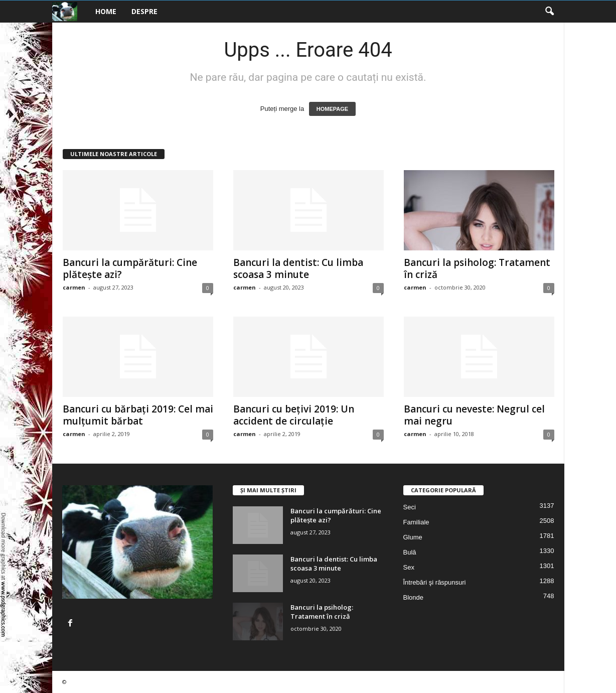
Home (106, 11)
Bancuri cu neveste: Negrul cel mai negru (474, 415)
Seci (410, 507)
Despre (144, 11)
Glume (413, 537)
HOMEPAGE (332, 109)
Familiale (416, 522)
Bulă (410, 552)
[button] (549, 12)
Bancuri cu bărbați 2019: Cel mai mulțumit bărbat (138, 415)
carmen (74, 287)
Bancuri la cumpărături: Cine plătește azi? (130, 268)
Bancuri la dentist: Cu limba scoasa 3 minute (298, 268)
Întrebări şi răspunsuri (435, 582)
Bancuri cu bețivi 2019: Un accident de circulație (294, 415)
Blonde (413, 597)
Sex (409, 567)
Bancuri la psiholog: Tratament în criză (477, 268)
